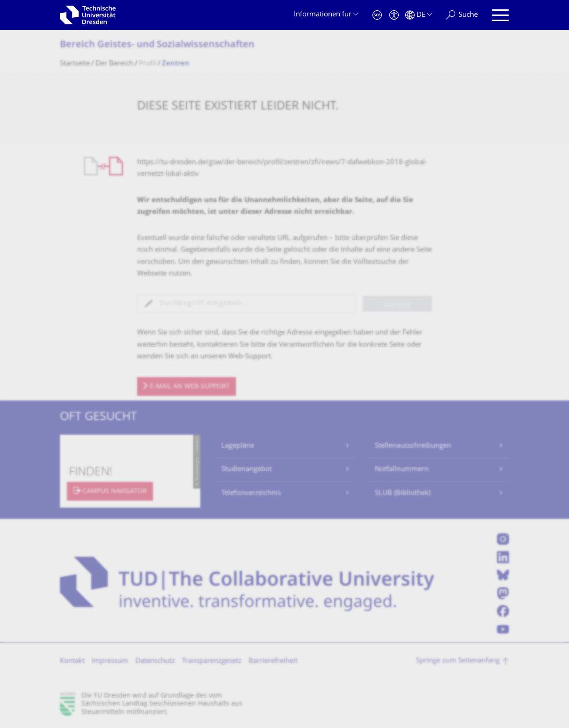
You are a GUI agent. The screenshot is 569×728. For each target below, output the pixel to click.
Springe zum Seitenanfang (458, 661)
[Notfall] (377, 15)
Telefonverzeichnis (251, 493)
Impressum (110, 661)
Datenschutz (155, 661)
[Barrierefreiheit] (394, 15)
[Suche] (462, 15)
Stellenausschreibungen (413, 446)
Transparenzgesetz (212, 661)
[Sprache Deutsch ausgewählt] (419, 15)
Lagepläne (238, 446)
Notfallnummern (402, 470)
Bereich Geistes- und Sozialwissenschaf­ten (157, 45)
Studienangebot (247, 470)
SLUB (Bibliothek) (403, 493)
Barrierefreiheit (273, 661)
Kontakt (72, 661)
